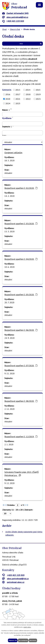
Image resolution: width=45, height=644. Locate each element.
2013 (18, 90)
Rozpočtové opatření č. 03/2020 (21, 224)
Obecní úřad (15, 29)
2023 (38, 99)
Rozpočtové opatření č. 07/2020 (21, 366)
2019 (38, 94)
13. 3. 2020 (9, 231)
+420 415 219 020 (13, 21)
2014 (28, 90)
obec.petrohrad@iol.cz (15, 17)
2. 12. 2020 (9, 409)
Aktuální (8, 173)
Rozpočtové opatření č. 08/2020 (21, 401)
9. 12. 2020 (9, 483)
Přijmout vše (13, 640)
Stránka (11, 505)
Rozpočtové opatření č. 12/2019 (21, 437)
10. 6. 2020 (9, 267)
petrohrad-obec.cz (13, 582)
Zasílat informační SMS (15, 13)
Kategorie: (7, 90)
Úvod (4, 29)
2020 (8, 99)
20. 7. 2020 (9, 302)
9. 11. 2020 (9, 373)
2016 (8, 94)
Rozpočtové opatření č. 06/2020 (21, 330)
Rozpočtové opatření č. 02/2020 (21, 188)
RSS (31, 44)
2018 (28, 94)
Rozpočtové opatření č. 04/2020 (21, 259)
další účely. (27, 627)
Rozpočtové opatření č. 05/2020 (21, 295)
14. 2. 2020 (9, 196)
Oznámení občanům (13, 153)
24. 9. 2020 (9, 338)
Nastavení (33, 640)
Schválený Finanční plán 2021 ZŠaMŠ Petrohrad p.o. (22, 474)
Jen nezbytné (23, 640)
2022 (28, 99)
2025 (18, 103)
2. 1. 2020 (9, 444)
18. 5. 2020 (9, 160)
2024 (8, 103)
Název (6, 110)
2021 (18, 99)
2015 (38, 90)
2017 (18, 94)
